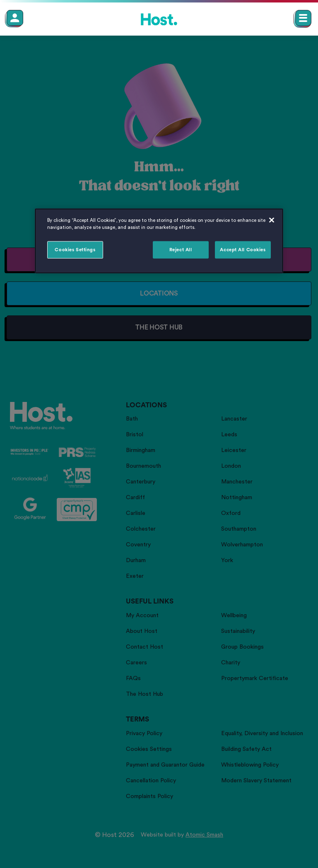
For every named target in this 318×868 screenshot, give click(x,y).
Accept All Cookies (243, 250)
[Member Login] (15, 18)
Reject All (181, 250)
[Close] (272, 220)
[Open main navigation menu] (303, 18)
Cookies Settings (75, 250)
